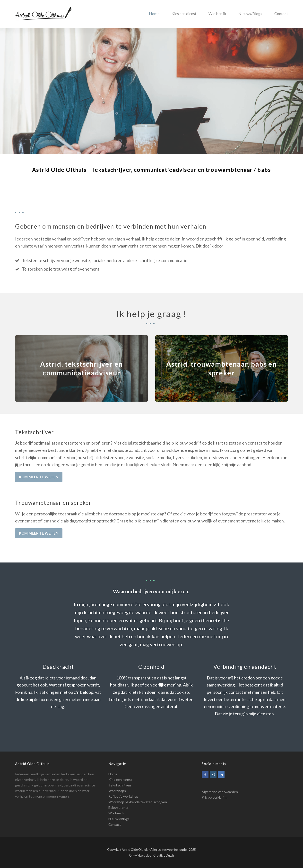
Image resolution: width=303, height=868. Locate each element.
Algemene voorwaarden (220, 792)
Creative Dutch (164, 855)
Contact (115, 824)
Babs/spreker (118, 807)
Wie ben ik (116, 813)
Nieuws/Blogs (119, 819)
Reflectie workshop (123, 796)
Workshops (117, 791)
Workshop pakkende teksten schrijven (138, 802)
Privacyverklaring (215, 797)
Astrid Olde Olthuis (135, 850)
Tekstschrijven (120, 785)
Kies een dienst (120, 780)
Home (113, 774)
